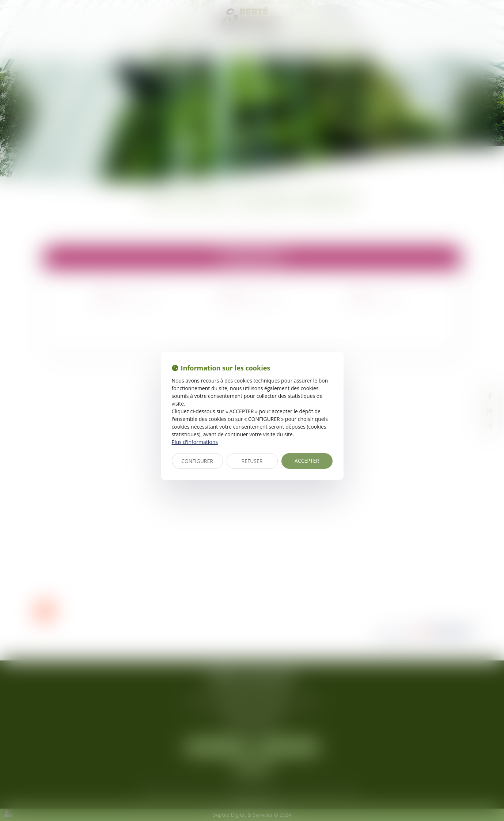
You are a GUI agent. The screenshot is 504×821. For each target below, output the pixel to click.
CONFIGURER (197, 461)
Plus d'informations (195, 442)
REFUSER (252, 461)
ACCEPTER (307, 461)
